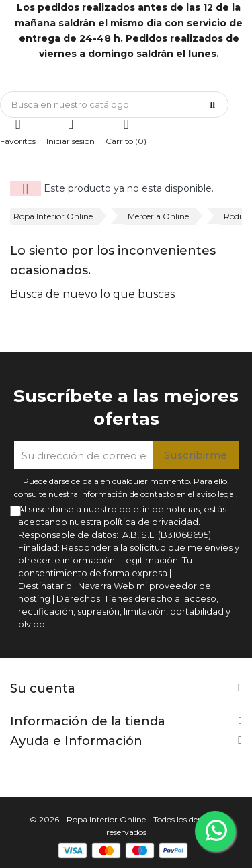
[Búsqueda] (114, 105)
